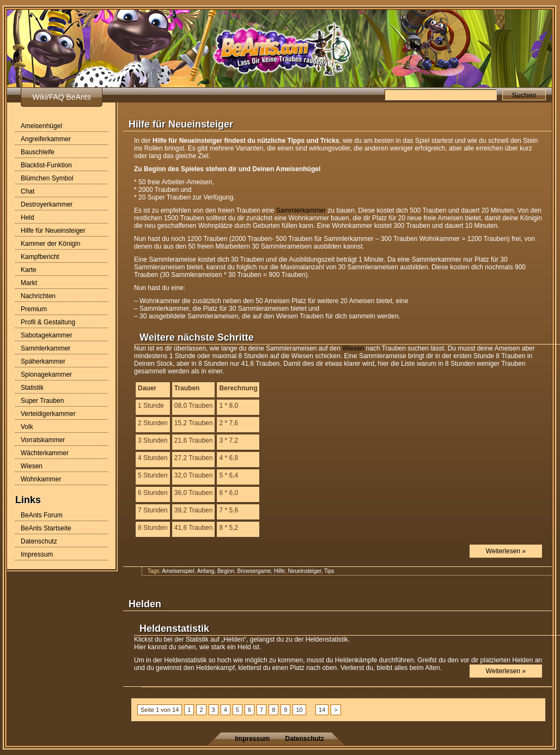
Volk (27, 427)
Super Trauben (42, 401)
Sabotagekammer (47, 335)
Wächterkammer (45, 453)
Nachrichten (38, 296)
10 (299, 710)
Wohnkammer (41, 479)
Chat (28, 191)
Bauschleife (38, 152)
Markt (29, 283)
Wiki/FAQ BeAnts (61, 97)
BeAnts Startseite (46, 528)
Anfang (206, 571)
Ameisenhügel (41, 126)
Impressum (37, 554)
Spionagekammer (46, 375)
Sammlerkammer (45, 348)
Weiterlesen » (506, 551)
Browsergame (254, 571)
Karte (29, 270)
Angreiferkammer (46, 139)
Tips (329, 571)
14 (322, 710)
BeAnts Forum (42, 515)
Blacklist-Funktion (46, 165)
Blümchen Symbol (47, 178)
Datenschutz (39, 541)
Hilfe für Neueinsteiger (53, 231)
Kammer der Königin (50, 244)
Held (28, 218)
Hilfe (279, 571)
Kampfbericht (40, 257)
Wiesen (32, 466)
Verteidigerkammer (48, 414)
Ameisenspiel (178, 571)
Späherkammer (43, 361)
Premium (34, 309)
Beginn (226, 571)
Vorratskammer (43, 440)
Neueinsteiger (304, 571)
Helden (145, 604)
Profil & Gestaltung (48, 322)
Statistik (32, 388)
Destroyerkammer (47, 204)
